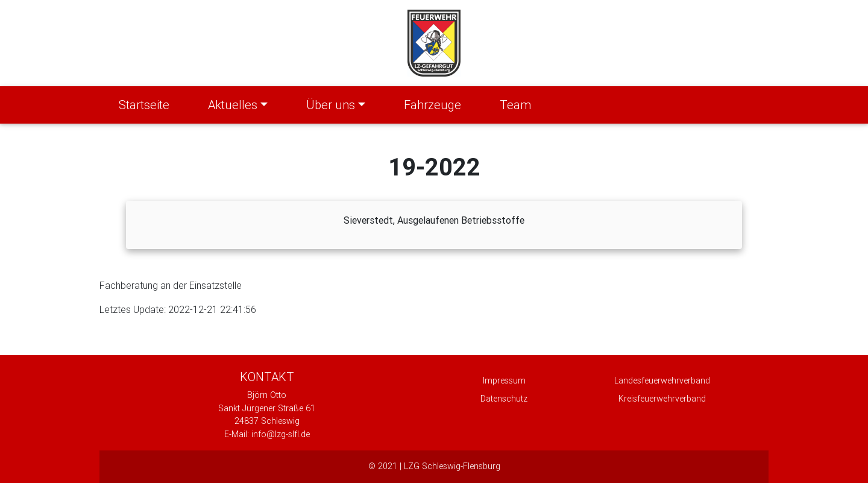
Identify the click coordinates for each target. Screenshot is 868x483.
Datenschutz (504, 399)
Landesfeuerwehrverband (662, 380)
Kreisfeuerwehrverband (662, 399)
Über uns (331, 105)
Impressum (504, 380)
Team (515, 105)
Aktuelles (233, 105)
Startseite (146, 104)
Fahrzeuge (432, 105)
